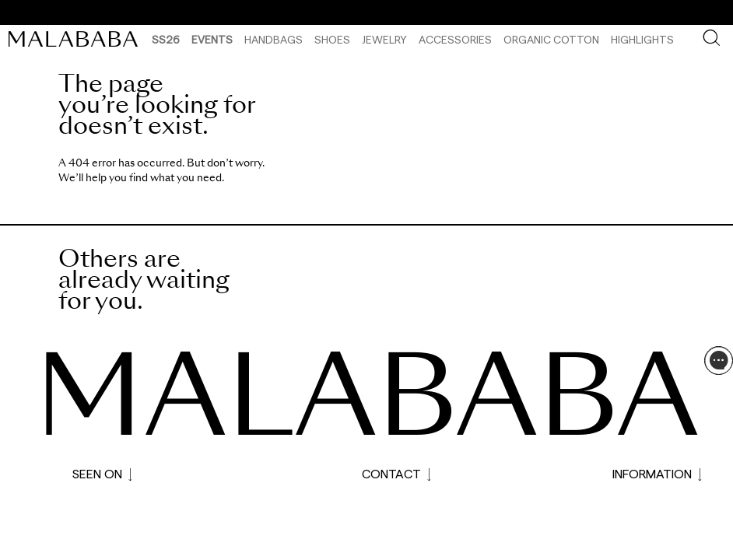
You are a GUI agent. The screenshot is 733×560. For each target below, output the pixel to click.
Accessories (455, 39)
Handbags (274, 39)
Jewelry (384, 39)
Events (212, 39)
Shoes (332, 39)
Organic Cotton (551, 39)
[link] (77, 39)
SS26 (166, 39)
